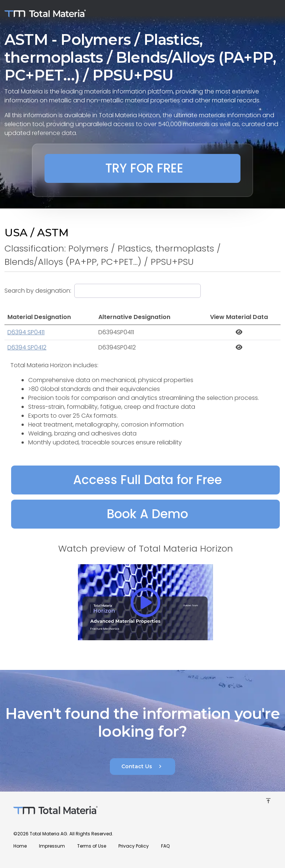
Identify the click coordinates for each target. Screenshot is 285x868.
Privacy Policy (134, 846)
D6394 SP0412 (27, 347)
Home (20, 846)
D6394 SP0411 (26, 332)
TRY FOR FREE (144, 168)
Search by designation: (38, 291)
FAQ (165, 846)
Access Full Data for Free (148, 480)
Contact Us (142, 766)
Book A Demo (148, 514)
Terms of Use (92, 846)
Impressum (52, 846)
